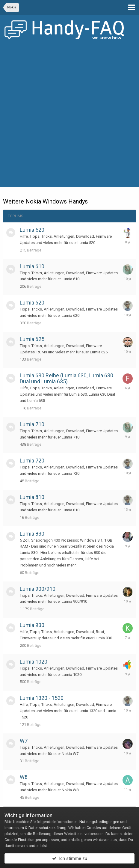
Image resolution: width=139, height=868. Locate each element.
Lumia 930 (32, 625)
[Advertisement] (69, 117)
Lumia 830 (32, 534)
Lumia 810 (32, 497)
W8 (24, 777)
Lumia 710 (32, 424)
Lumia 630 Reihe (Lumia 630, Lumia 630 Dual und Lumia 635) (67, 378)
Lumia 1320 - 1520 (42, 698)
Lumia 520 (32, 230)
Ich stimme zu (70, 858)
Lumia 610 (32, 266)
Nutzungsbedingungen (99, 822)
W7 (24, 741)
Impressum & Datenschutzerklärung (35, 828)
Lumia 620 (32, 303)
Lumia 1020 (34, 662)
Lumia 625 (32, 339)
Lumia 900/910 (38, 589)
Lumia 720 (32, 461)
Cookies (94, 828)
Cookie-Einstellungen (23, 840)
